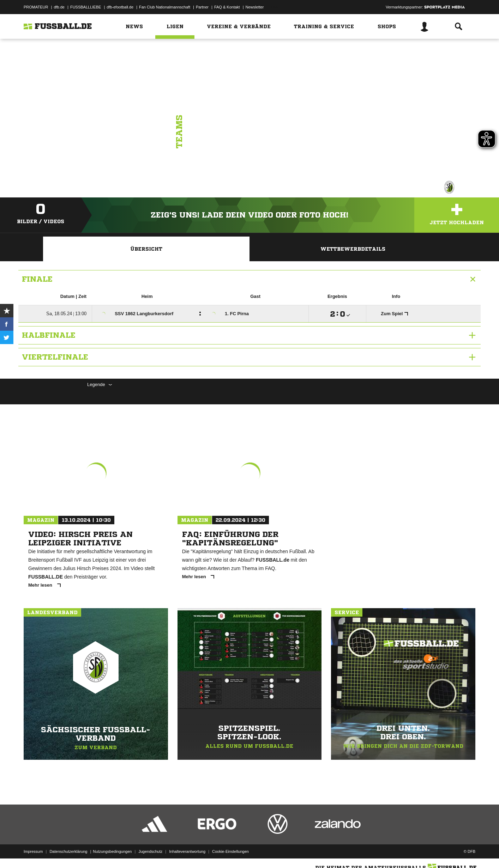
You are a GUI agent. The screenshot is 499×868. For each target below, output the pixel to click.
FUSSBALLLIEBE (86, 7)
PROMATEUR (36, 7)
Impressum (33, 851)
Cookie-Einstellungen (230, 851)
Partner (202, 7)
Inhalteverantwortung (187, 851)
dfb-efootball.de (120, 7)
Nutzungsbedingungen (112, 851)
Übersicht (146, 249)
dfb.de (59, 7)
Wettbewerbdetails (353, 249)
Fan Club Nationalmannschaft (165, 7)
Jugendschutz (150, 851)
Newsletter (255, 7)
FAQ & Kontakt (227, 7)
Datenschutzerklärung (68, 851)
